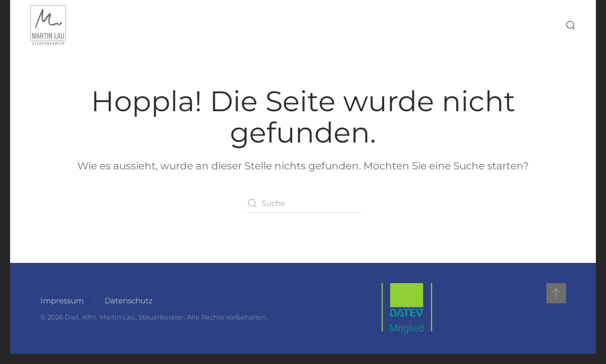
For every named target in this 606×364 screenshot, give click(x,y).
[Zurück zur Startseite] (48, 25)
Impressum (62, 301)
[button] (571, 25)
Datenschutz (129, 301)
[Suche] (303, 203)
